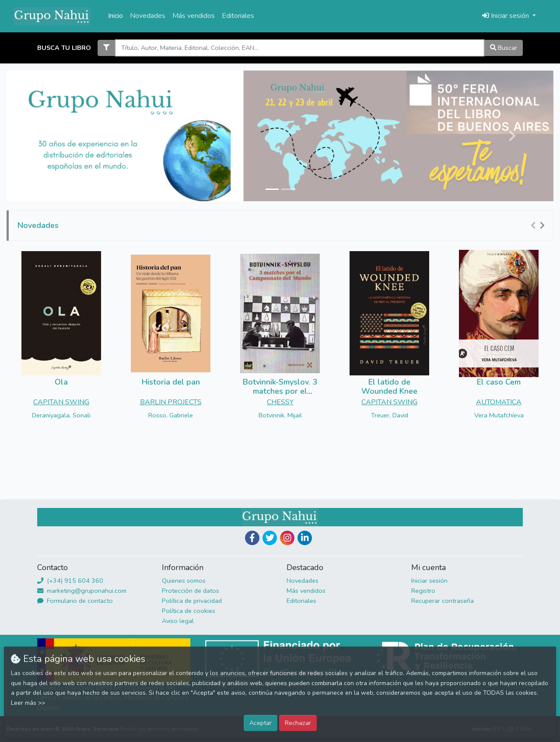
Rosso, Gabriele (171, 415)
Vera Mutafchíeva (499, 415)
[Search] (299, 48)
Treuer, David (390, 415)
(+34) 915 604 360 (70, 581)
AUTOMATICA (499, 402)
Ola (61, 382)
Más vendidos (194, 16)
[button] (48, 136)
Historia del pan (171, 382)
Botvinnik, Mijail (280, 415)
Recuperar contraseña (443, 601)
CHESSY (280, 402)
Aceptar (261, 723)
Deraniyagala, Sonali (61, 415)
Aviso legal (178, 621)
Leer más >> (28, 703)
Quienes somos (184, 581)
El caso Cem (499, 382)
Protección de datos (191, 591)
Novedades (148, 16)
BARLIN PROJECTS (171, 402)
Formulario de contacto (75, 601)
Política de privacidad (192, 601)
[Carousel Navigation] (539, 226)
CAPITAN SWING (61, 402)
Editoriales (238, 16)
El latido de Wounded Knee (389, 387)
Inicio (115, 16)
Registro (423, 591)
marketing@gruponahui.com (82, 591)
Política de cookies (189, 611)
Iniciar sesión (429, 581)
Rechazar (298, 723)
